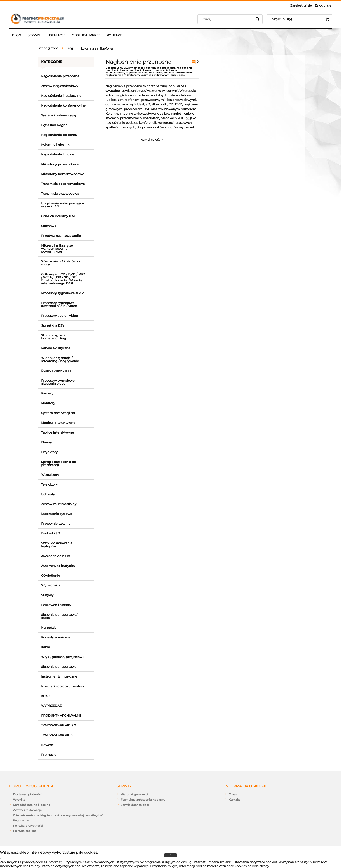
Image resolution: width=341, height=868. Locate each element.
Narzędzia (49, 628)
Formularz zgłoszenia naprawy (143, 800)
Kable (46, 647)
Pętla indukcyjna (54, 125)
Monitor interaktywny (58, 423)
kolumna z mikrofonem (178, 73)
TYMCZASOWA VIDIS (57, 735)
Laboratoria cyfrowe (57, 514)
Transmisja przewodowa (60, 194)
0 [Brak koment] (197, 62)
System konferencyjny (59, 115)
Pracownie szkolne (56, 524)
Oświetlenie (51, 576)
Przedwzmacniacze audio (61, 236)
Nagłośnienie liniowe (58, 154)
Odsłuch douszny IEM (58, 216)
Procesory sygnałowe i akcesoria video (59, 382)
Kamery (47, 393)
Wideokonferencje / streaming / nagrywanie (60, 359)
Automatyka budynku (58, 566)
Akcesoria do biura (56, 556)
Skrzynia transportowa (59, 667)
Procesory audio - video (59, 316)
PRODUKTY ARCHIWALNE (61, 716)
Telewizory (49, 484)
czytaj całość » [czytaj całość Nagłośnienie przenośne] (152, 140)
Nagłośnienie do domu (59, 135)
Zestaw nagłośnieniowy (60, 86)
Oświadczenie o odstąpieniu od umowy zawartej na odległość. (59, 815)
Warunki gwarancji (134, 794)
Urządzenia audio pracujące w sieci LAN (63, 205)
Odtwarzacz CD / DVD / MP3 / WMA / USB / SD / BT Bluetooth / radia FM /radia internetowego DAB (63, 279)
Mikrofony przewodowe (60, 164)
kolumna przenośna (152, 70)
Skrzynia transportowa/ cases (59, 616)
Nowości (48, 745)
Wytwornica (51, 585)
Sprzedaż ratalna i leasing (32, 805)
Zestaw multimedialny (59, 504)
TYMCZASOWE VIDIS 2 (59, 725)
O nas (233, 794)
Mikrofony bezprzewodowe (63, 174)
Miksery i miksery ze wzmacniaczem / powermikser (57, 249)
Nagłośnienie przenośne (60, 76)
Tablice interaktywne (58, 432)
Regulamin (21, 820)
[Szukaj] (257, 19)
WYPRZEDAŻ (51, 706)
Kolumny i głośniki (56, 145)
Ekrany (46, 442)
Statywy (47, 595)
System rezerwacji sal (58, 413)
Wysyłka (19, 800)
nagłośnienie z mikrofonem (122, 75)
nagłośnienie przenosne (161, 68)
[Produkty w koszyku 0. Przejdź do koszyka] (300, 19)
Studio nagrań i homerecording (54, 337)
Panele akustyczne (56, 348)
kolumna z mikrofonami (155, 75)
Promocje (49, 755)
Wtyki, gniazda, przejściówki (63, 657)
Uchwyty (48, 494)
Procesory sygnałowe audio (63, 293)
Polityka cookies (25, 831)
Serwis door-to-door (135, 805)
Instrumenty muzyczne (59, 676)
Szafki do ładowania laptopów (57, 545)
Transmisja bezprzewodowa (63, 184)
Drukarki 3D (51, 533)
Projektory (49, 452)
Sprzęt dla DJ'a (53, 325)
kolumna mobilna (128, 70)
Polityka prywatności (28, 826)
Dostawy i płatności (27, 794)
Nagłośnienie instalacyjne (61, 96)
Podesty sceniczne (56, 637)
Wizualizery (50, 475)
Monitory (48, 403)
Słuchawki (49, 226)
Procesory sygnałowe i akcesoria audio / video (59, 304)
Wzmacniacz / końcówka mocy (61, 263)
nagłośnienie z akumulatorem (144, 73)
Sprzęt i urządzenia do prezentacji (59, 463)
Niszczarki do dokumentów (63, 686)
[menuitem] (17, 35)
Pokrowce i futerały (56, 605)
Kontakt (234, 800)
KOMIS (46, 696)
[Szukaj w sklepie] (226, 19)
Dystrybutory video (56, 371)
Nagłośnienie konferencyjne (63, 105)
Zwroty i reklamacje (27, 810)
